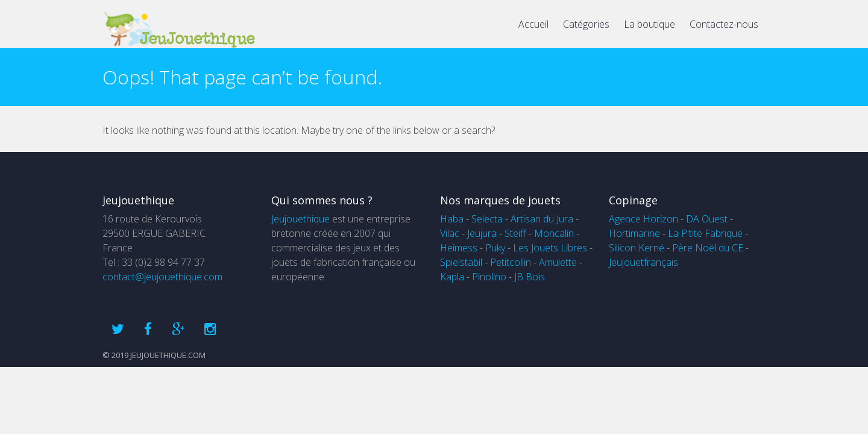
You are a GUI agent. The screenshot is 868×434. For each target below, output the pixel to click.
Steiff (515, 233)
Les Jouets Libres (550, 248)
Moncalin (554, 233)
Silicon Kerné (637, 248)
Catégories (586, 24)
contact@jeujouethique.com (162, 277)
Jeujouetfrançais (643, 262)
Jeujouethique (300, 219)
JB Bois (530, 277)
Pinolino (489, 277)
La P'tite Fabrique (705, 233)
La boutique (649, 24)
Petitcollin (511, 262)
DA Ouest (707, 219)
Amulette (558, 262)
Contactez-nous (724, 24)
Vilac (450, 233)
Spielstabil (461, 262)
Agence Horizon (643, 219)
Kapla (452, 277)
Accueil (533, 24)
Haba (452, 219)
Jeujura (482, 233)
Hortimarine (634, 233)
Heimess (459, 248)
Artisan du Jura (542, 219)
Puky (495, 248)
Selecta (487, 219)
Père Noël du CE (708, 248)
